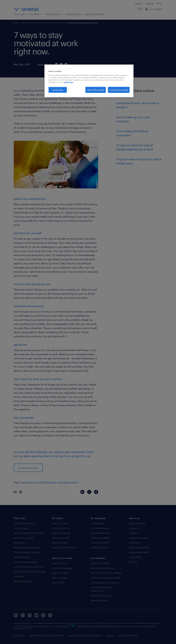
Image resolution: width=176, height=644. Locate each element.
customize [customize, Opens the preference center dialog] (58, 90)
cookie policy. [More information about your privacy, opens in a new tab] (69, 82)
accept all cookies (119, 90)
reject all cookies (96, 90)
